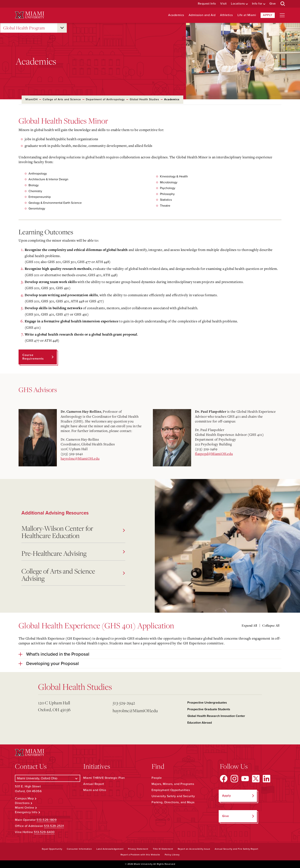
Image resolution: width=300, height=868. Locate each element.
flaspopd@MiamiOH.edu (214, 454)
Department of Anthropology (105, 99)
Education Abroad (200, 723)
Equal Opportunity (52, 849)
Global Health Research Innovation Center (216, 716)
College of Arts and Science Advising (73, 575)
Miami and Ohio (95, 790)
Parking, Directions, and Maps (173, 802)
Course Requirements (33, 357)
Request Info (207, 4)
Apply (268, 15)
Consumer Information (79, 849)
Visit (223, 4)
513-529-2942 (124, 703)
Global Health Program (24, 28)
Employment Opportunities (171, 790)
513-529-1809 (47, 820)
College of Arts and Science (62, 99)
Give (273, 4)
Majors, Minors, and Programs (173, 784)
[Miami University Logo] (29, 15)
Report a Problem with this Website (140, 855)
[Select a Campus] (48, 778)
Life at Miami (247, 15)
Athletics (226, 15)
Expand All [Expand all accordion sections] (249, 625)
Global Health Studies (144, 99)
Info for (257, 4)
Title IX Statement (163, 849)
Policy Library (172, 855)
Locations (238, 4)
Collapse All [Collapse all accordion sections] (271, 625)
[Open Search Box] (283, 4)
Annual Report (94, 784)
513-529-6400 (44, 832)
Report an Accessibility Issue (194, 849)
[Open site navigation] (282, 15)
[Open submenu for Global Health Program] (62, 28)
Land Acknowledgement (110, 849)
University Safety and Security (173, 796)
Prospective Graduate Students (209, 709)
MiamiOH (32, 99)
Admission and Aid (202, 15)
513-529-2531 (54, 826)
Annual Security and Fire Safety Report (236, 849)
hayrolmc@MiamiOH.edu (80, 458)
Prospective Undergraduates (207, 703)
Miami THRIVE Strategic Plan (104, 778)
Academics (176, 15)
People (157, 778)
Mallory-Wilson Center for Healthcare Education (73, 532)
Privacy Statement (138, 849)
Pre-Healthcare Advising (73, 553)
